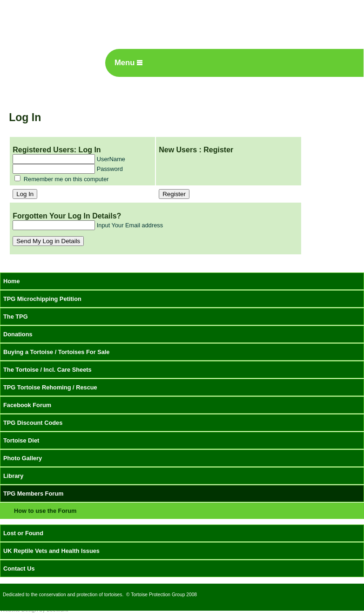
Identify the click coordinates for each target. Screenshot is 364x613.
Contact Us (19, 569)
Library (13, 476)
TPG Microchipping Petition (42, 299)
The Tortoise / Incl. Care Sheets (47, 370)
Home (12, 281)
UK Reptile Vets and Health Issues (51, 551)
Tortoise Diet (21, 440)
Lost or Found (23, 533)
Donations (18, 334)
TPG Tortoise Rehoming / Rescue (50, 387)
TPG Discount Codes (33, 423)
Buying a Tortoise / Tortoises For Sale (57, 352)
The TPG (16, 317)
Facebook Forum (27, 405)
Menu (128, 63)
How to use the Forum (45, 511)
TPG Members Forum (33, 494)
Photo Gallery (23, 458)
